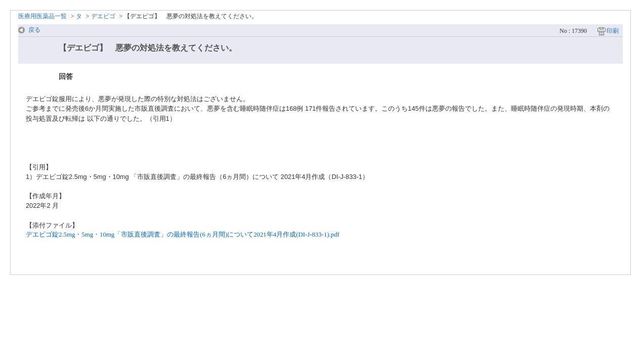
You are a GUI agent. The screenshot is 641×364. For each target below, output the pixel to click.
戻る (34, 30)
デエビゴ (103, 16)
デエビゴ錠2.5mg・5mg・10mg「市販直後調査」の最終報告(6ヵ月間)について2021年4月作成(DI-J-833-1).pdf (183, 235)
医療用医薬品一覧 (42, 16)
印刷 (613, 31)
